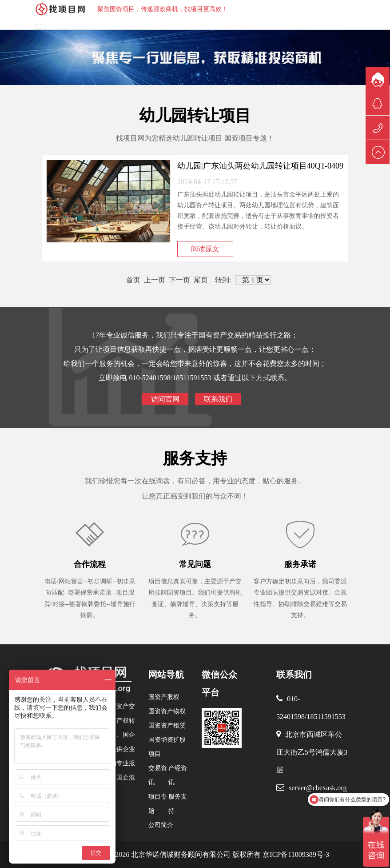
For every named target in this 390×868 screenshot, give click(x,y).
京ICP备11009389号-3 (295, 854)
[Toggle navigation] (41, 26)
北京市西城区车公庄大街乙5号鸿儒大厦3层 (312, 752)
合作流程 (90, 564)
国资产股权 (164, 697)
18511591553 (326, 717)
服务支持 (195, 458)
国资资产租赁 (167, 725)
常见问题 (195, 564)
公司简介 (161, 825)
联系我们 (218, 399)
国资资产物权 (167, 711)
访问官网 (165, 399)
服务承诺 (300, 564)
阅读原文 (205, 249)
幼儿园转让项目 (195, 116)
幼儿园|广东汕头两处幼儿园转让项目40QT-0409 (260, 166)
